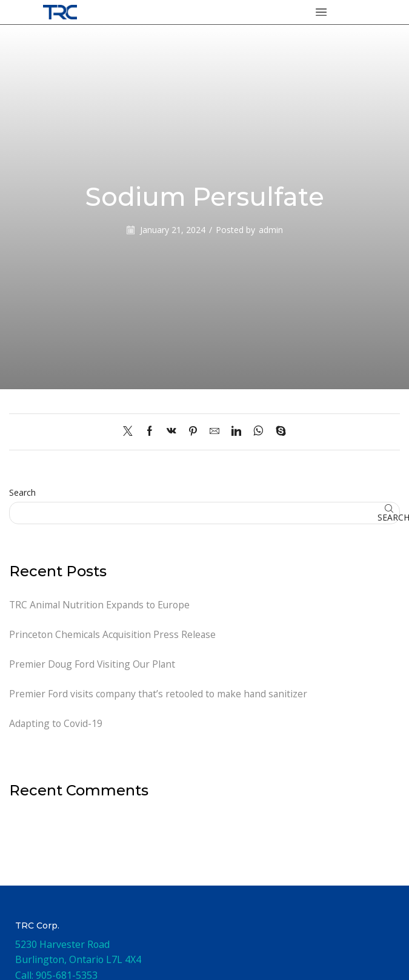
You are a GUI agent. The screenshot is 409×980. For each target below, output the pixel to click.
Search (22, 492)
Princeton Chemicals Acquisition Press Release (113, 634)
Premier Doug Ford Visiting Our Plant (93, 665)
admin (271, 230)
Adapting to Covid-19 (56, 724)
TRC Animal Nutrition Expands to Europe (101, 605)
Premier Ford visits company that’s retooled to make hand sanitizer (160, 694)
